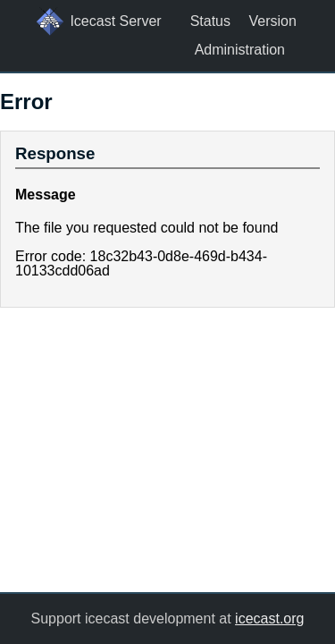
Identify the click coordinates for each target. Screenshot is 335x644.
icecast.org (269, 619)
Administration (240, 50)
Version (272, 21)
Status (210, 21)
